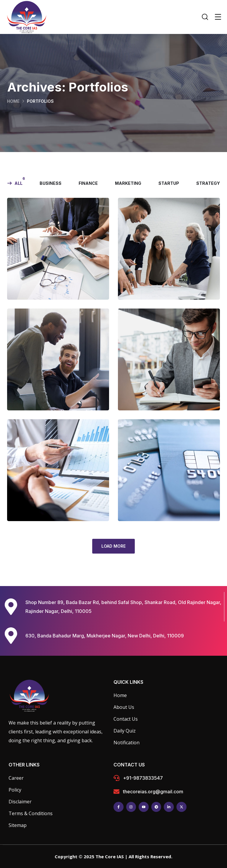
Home (13, 101)
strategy (208, 183)
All (18, 183)
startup (169, 183)
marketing (128, 183)
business (51, 183)
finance (88, 183)
